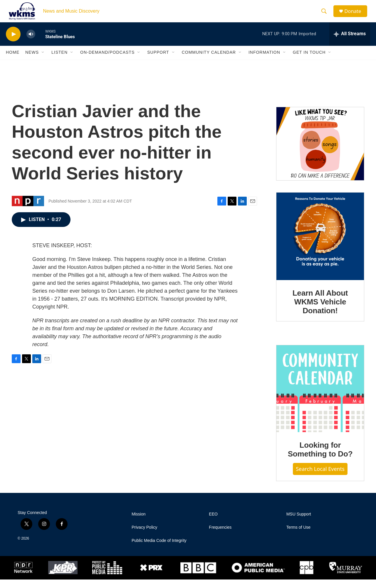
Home (13, 61)
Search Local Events (320, 477)
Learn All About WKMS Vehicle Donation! (320, 311)
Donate (355, 15)
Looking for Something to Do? (320, 458)
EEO (213, 523)
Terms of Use (298, 536)
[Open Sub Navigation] (43, 61)
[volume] (31, 43)
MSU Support (299, 523)
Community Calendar (209, 61)
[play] (13, 43)
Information (264, 61)
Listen (59, 61)
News (32, 61)
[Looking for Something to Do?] (320, 397)
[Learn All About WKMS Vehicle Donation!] (320, 245)
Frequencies (220, 536)
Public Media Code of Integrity (159, 549)
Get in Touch (309, 61)
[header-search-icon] (326, 16)
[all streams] (350, 43)
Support (158, 61)
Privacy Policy (144, 536)
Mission (139, 523)
